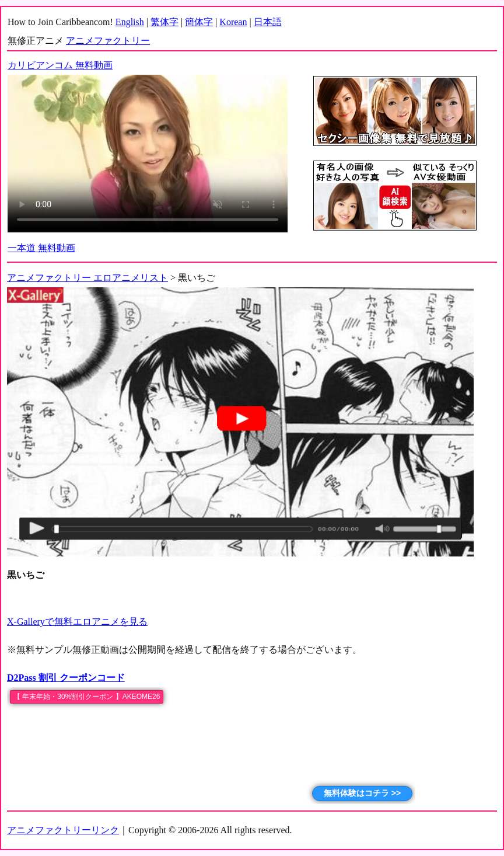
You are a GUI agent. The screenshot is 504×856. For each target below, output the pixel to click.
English (130, 22)
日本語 (268, 22)
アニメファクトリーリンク (63, 830)
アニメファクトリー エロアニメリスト (87, 278)
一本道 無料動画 (41, 248)
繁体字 (164, 22)
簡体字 (199, 22)
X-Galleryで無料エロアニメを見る (77, 622)
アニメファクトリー (108, 41)
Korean (233, 22)
